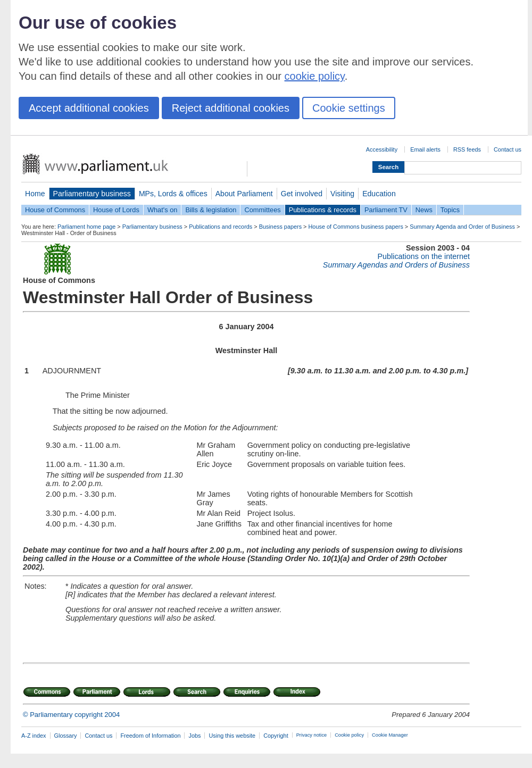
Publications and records (221, 227)
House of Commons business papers (356, 227)
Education (379, 194)
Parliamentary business (92, 194)
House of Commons (55, 210)
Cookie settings (349, 108)
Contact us (508, 149)
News (424, 210)
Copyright (276, 736)
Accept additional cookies (89, 108)
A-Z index (34, 736)
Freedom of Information (150, 736)
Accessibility (382, 149)
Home (35, 194)
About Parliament (244, 194)
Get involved (302, 194)
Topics (450, 210)
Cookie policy (349, 735)
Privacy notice (311, 735)
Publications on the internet (423, 256)
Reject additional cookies (231, 108)
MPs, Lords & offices (173, 194)
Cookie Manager (390, 735)
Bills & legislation (211, 210)
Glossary (66, 736)
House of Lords (116, 210)
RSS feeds (467, 149)
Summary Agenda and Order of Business (462, 227)
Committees (262, 210)
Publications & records (323, 210)
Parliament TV (386, 210)
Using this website (232, 736)
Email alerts (425, 149)
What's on (163, 210)
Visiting (342, 194)
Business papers (280, 227)
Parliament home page (86, 227)
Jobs (194, 736)
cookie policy (315, 76)
